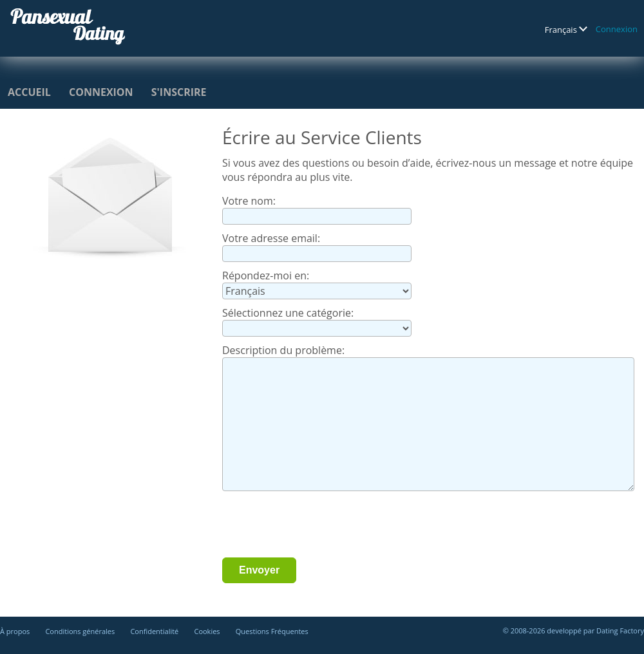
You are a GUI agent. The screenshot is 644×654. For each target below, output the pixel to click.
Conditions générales (80, 631)
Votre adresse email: (271, 238)
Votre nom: (249, 201)
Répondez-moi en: (266, 276)
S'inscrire (179, 92)
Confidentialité (154, 631)
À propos (15, 631)
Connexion (617, 29)
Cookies (207, 631)
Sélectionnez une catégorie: (288, 313)
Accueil (29, 92)
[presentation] (320, 526)
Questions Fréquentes (272, 631)
